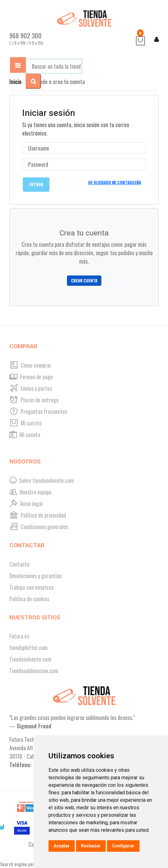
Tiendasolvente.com (30, 659)
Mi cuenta (25, 434)
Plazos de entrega (34, 400)
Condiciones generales (39, 527)
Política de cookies (29, 599)
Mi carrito (25, 423)
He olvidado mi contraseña (115, 182)
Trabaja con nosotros (31, 587)
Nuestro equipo (30, 492)
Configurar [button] (123, 846)
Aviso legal (26, 503)
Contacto (19, 564)
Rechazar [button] (91, 846)
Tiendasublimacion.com (34, 671)
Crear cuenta (84, 280)
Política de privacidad (38, 515)
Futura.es (19, 636)
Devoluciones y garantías (36, 576)
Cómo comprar (30, 365)
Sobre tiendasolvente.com (42, 480)
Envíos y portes (31, 388)
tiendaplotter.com (28, 647)
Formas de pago (31, 377)
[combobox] (54, 66)
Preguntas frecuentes (38, 411)
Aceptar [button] (62, 846)
